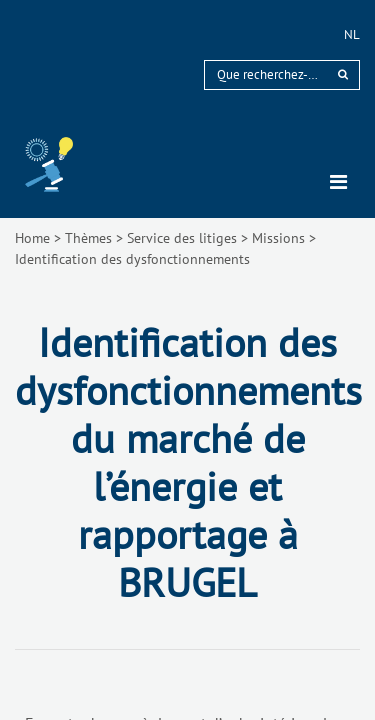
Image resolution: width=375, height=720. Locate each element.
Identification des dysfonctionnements (132, 259)
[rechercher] (343, 74)
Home (32, 238)
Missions (278, 238)
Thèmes (88, 238)
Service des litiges (182, 238)
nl (352, 34)
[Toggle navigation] (338, 182)
